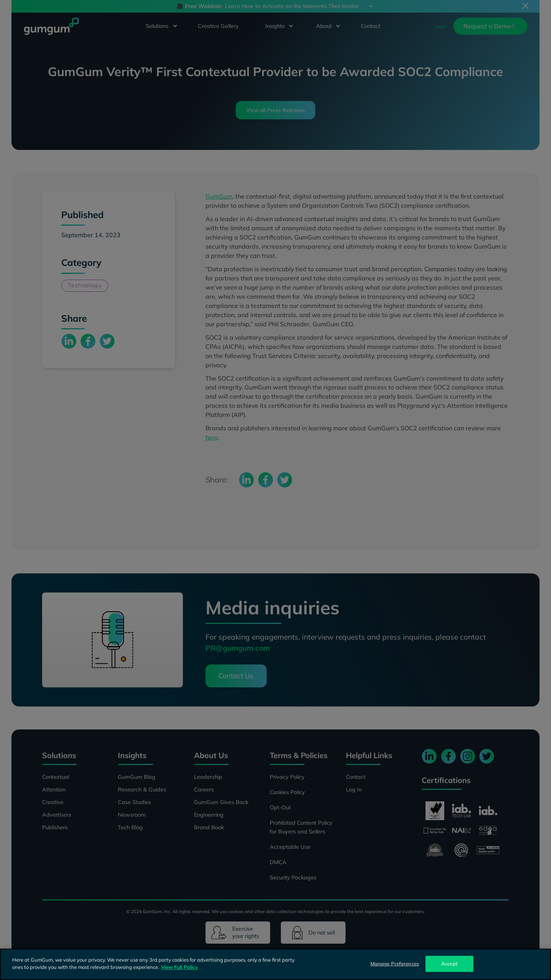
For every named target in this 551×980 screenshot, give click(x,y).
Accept (449, 964)
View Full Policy (179, 967)
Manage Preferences (395, 964)
